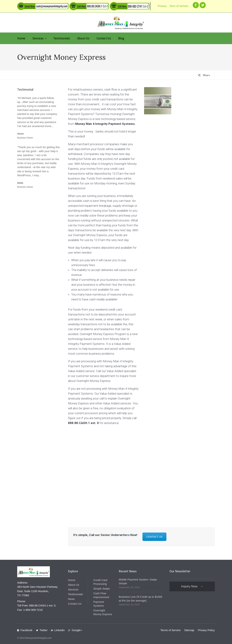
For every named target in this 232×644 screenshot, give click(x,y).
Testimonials (62, 38)
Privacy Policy (206, 630)
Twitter (43, 630)
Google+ (77, 630)
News (71, 599)
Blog (121, 38)
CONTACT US (154, 537)
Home (21, 38)
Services (38, 38)
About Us (83, 38)
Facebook (26, 630)
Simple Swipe (102, 589)
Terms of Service (171, 630)
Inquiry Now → (192, 586)
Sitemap (189, 630)
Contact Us (104, 38)
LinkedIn (60, 630)
